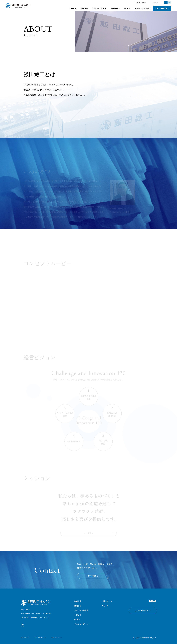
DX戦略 (127, 9)
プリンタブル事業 (99, 9)
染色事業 (73, 9)
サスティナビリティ (143, 9)
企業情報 (115, 9)
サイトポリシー (57, 637)
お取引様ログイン (162, 9)
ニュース (155, 2)
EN (169, 2)
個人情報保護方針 (41, 637)
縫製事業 (84, 9)
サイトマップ (25, 637)
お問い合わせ (141, 2)
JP (166, 2)
